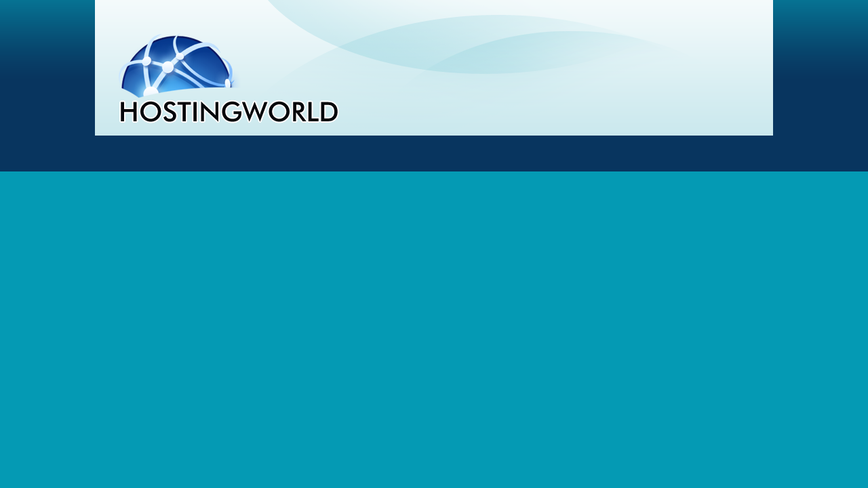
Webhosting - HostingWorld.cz (228, 77)
